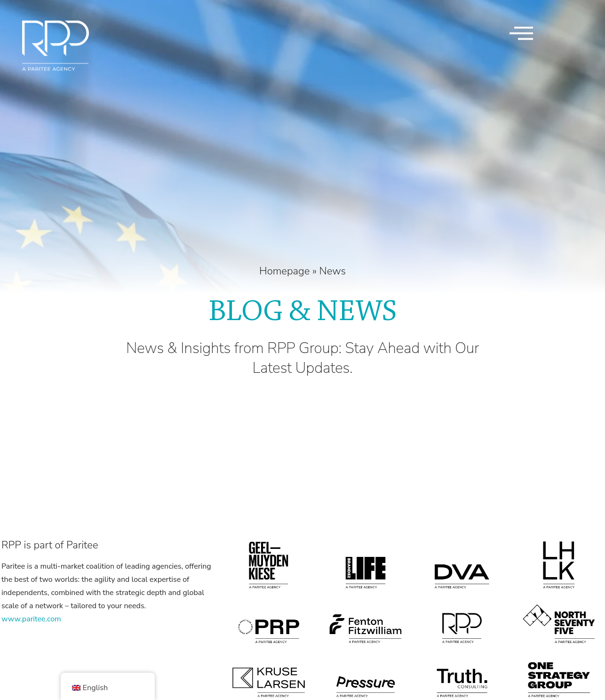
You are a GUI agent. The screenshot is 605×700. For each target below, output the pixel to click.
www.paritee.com (31, 619)
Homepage (284, 271)
